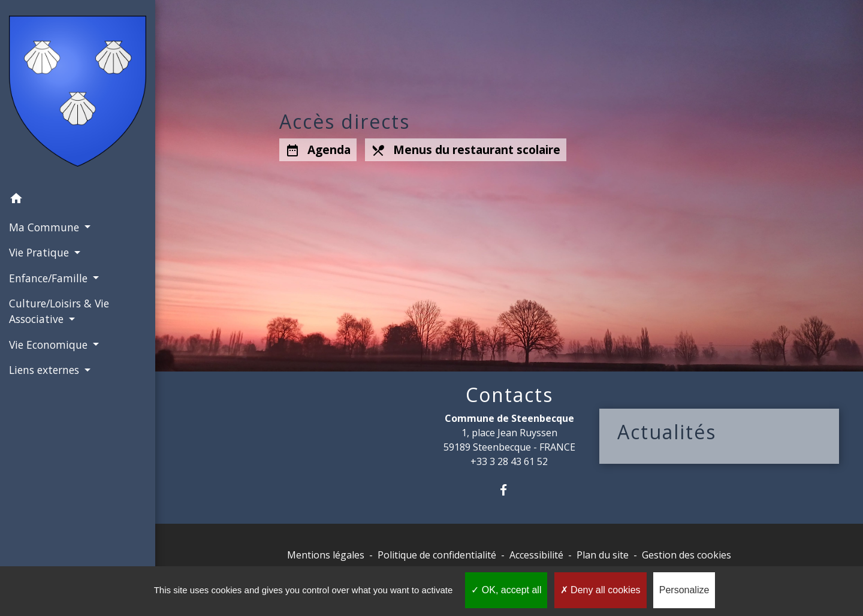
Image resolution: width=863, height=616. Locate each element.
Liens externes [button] (46, 370)
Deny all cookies (601, 590)
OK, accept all (506, 590)
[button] (78, 200)
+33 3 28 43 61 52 (509, 461)
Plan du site (603, 555)
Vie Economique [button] (50, 345)
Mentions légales (326, 555)
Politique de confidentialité (437, 555)
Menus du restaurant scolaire (466, 150)
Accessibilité (536, 555)
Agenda (318, 150)
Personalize (684, 590)
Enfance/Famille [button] (50, 278)
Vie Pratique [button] (40, 252)
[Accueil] (78, 93)
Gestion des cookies (687, 555)
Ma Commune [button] (46, 227)
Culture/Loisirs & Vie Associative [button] (59, 311)
